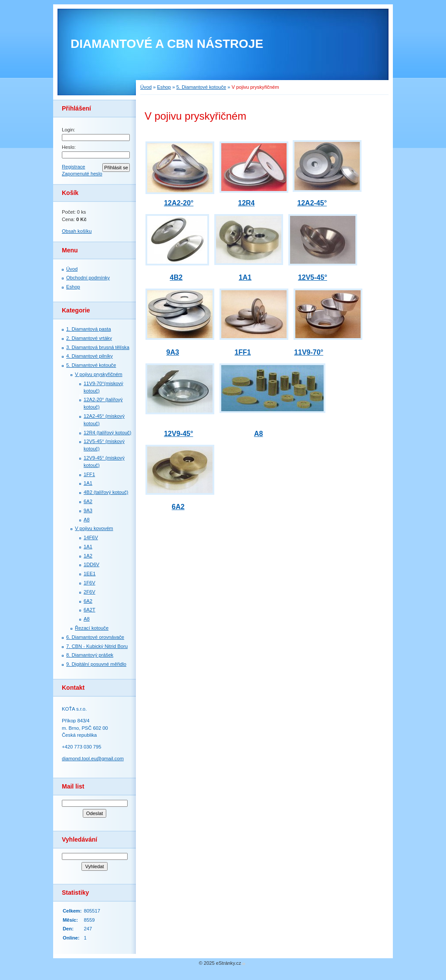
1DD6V (91, 564)
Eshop (73, 287)
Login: (68, 130)
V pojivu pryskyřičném (99, 374)
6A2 (88, 501)
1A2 (88, 556)
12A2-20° (179, 203)
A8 (87, 520)
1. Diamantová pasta (89, 329)
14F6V (91, 537)
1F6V (90, 583)
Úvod (72, 269)
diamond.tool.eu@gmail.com (93, 758)
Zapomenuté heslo (82, 174)
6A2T (90, 610)
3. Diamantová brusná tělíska (98, 347)
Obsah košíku (77, 231)
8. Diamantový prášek (90, 655)
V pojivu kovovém (94, 528)
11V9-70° (309, 352)
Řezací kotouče (92, 628)
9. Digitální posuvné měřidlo (96, 664)
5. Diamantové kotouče (91, 365)
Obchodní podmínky (88, 278)
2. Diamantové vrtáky (89, 338)
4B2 (176, 277)
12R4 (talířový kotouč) (107, 433)
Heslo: (69, 147)
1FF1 (89, 474)
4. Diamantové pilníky (90, 356)
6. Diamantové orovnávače (95, 637)
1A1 (88, 547)
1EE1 (90, 574)
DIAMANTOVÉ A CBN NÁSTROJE (167, 44)
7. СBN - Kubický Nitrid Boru (97, 646)
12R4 (246, 203)
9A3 (88, 510)
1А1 (88, 483)
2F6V (90, 592)
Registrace (73, 167)
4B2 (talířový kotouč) (106, 492)
